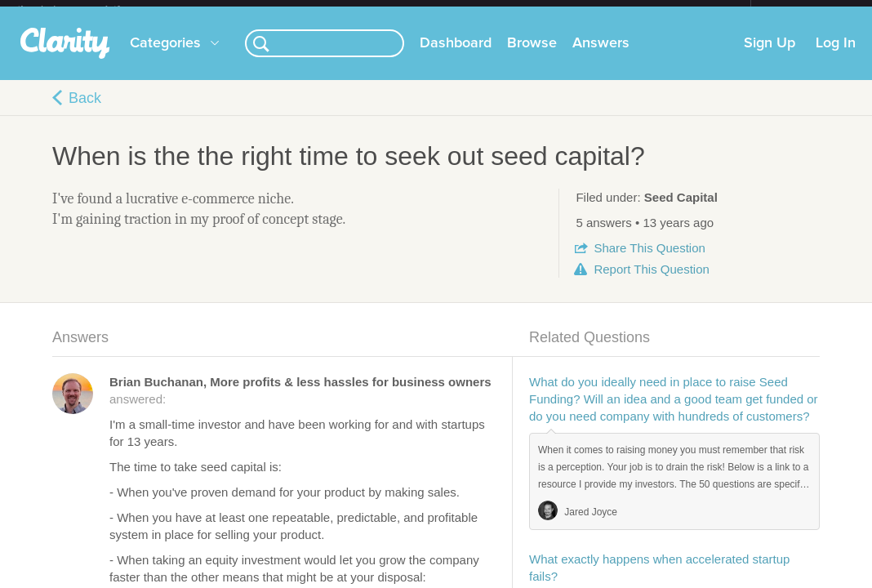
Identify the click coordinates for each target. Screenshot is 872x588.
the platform (86, 9)
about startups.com (809, 11)
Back (85, 111)
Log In (836, 56)
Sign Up (770, 56)
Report (651, 282)
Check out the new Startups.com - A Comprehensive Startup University (574, 11)
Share (649, 261)
